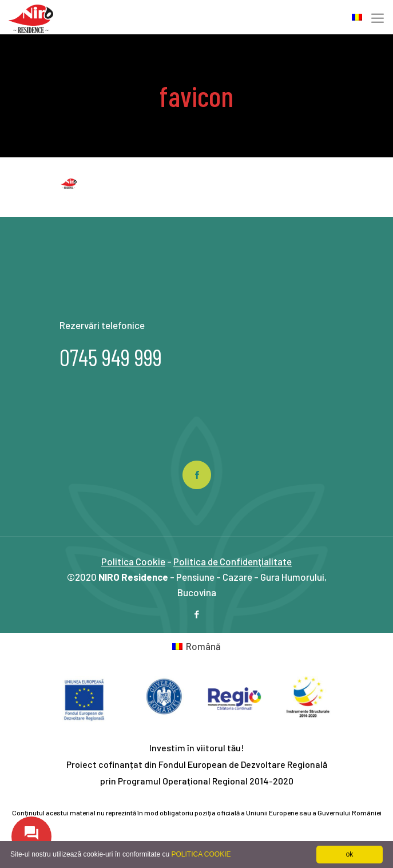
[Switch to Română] (197, 646)
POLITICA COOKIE (201, 854)
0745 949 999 (111, 357)
